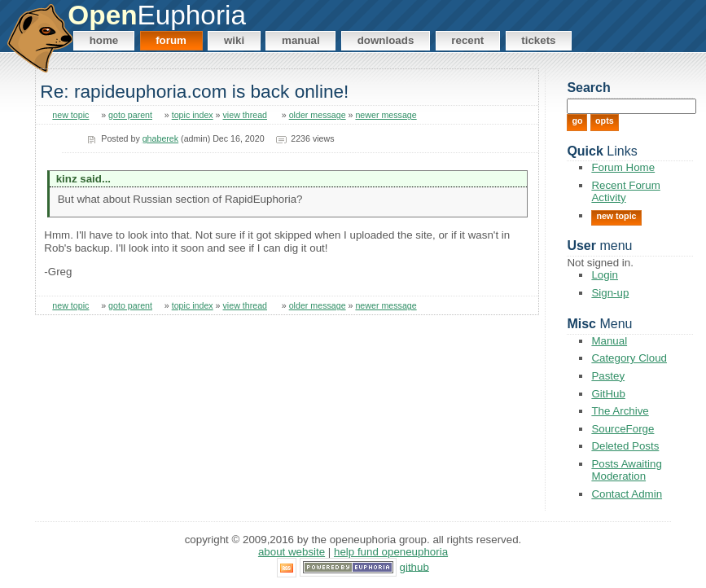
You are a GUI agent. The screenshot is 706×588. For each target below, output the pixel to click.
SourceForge (623, 429)
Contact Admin (627, 494)
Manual (301, 40)
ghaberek (160, 138)
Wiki (234, 40)
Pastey (608, 376)
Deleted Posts (625, 446)
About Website (292, 552)
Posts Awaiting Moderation (626, 470)
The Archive (620, 411)
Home (104, 40)
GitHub (608, 394)
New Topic (616, 216)
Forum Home (623, 167)
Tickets (538, 40)
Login (605, 275)
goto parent (130, 115)
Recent (467, 40)
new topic (70, 115)
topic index (193, 115)
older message (318, 115)
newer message (386, 115)
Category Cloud (629, 358)
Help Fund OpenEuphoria (391, 552)
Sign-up (610, 293)
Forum (171, 40)
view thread (246, 115)
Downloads (386, 40)
